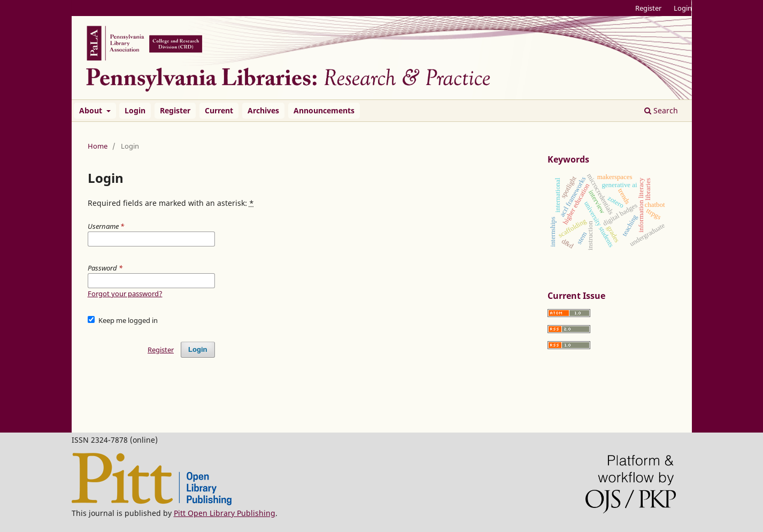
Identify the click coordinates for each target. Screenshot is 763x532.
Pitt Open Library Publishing (225, 513)
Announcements (324, 110)
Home (98, 146)
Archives (263, 110)
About (92, 110)
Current (219, 110)
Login (135, 110)
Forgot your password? (125, 294)
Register (175, 110)
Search (661, 110)
